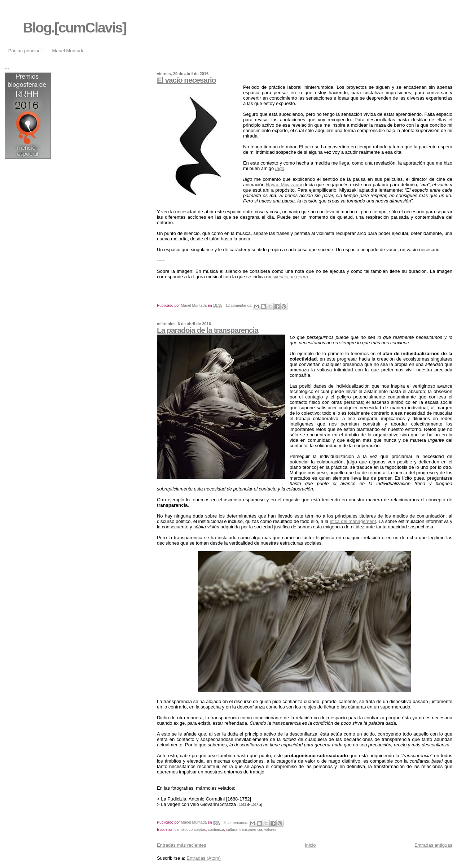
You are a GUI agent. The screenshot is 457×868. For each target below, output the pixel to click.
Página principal (25, 51)
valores (270, 830)
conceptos (197, 830)
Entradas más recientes (182, 845)
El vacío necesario (186, 80)
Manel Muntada (69, 51)
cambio (181, 830)
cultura (232, 830)
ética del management (353, 521)
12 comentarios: (240, 306)
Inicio (310, 845)
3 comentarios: (236, 823)
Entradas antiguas (433, 845)
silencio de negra (290, 277)
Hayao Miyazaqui (284, 185)
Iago (280, 168)
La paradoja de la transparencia (208, 330)
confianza (216, 830)
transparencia (251, 830)
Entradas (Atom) (204, 858)
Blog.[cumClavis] (74, 28)
